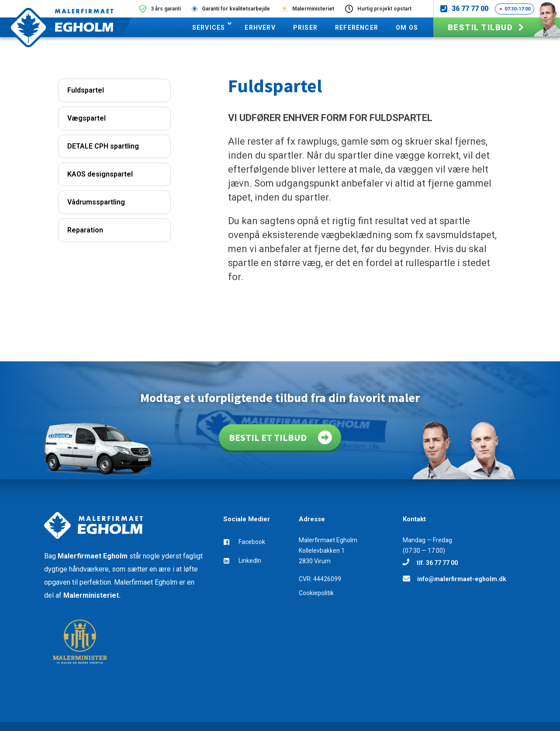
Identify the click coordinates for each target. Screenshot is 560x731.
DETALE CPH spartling (103, 146)
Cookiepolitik (316, 593)
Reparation (85, 230)
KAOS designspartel (100, 174)
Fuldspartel (86, 90)
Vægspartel (86, 118)
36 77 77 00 (470, 9)
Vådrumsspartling (96, 202)
